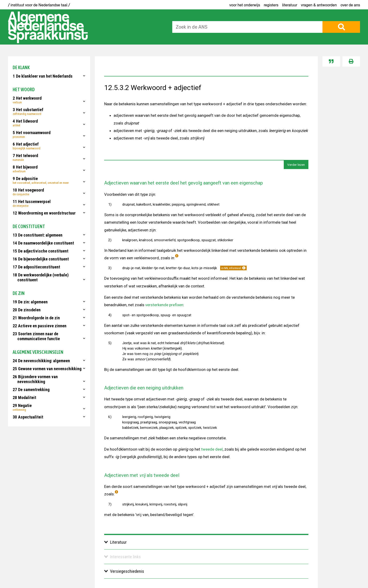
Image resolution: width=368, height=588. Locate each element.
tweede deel (212, 449)
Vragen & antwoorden (319, 5)
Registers (271, 5)
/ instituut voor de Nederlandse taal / (39, 5)
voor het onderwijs (245, 5)
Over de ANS (350, 5)
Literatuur (290, 5)
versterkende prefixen (164, 305)
